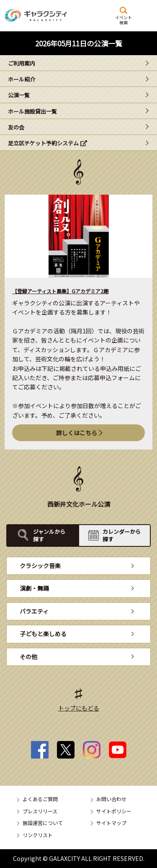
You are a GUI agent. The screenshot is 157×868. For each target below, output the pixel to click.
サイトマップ (111, 823)
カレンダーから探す (122, 535)
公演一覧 (19, 95)
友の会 (16, 127)
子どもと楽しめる (43, 634)
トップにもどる (79, 708)
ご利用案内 (22, 63)
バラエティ (34, 611)
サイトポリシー (114, 811)
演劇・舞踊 (34, 588)
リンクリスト (38, 835)
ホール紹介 (22, 79)
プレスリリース (40, 811)
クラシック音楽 (40, 566)
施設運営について (43, 823)
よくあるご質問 (40, 799)
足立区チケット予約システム (43, 143)
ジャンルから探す (49, 535)
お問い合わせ (111, 799)
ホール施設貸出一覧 (32, 111)
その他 (28, 657)
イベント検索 (124, 20)
